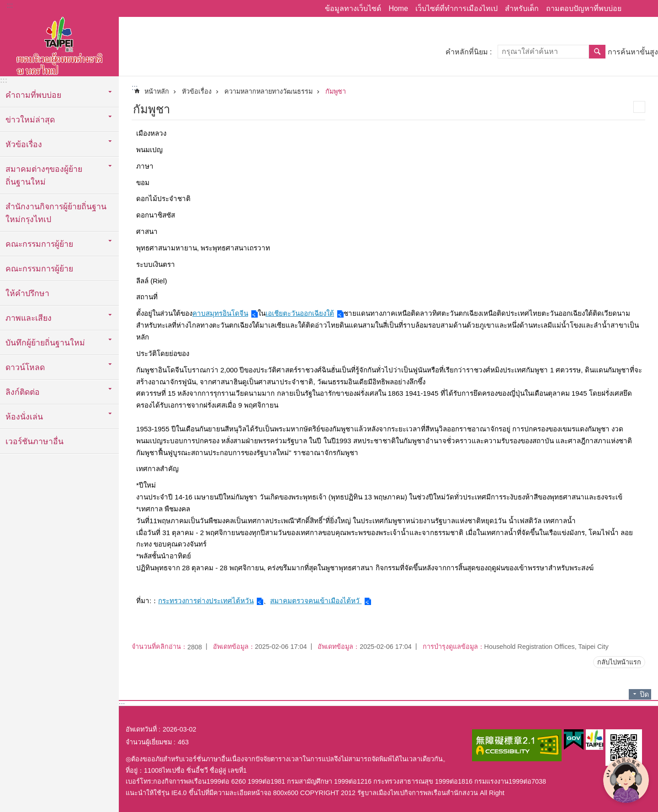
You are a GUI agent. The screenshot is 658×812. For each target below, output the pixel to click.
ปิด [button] (644, 694)
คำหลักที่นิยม (467, 52)
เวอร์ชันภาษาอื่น (34, 441)
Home (398, 8)
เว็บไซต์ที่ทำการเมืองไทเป (456, 8)
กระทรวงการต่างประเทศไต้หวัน (206, 601)
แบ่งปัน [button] (633, 9)
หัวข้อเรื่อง (197, 91)
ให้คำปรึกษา (27, 293)
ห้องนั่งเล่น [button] (24, 417)
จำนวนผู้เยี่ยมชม (149, 742)
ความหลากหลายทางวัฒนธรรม (268, 91)
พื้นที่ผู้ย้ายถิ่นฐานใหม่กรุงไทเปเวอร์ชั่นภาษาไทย (59, 44)
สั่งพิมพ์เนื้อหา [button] (639, 107)
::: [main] (135, 88)
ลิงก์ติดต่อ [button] (23, 392)
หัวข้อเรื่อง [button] (24, 144)
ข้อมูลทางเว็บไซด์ (353, 8)
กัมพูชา (336, 91)
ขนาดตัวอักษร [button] (646, 9)
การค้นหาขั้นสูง (633, 52)
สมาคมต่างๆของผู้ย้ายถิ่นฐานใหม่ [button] (44, 175)
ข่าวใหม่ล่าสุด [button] (30, 120)
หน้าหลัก (157, 91)
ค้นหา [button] (597, 52)
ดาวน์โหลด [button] (25, 367)
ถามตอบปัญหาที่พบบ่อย (584, 8)
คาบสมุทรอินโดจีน (220, 313)
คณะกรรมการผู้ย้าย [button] (39, 244)
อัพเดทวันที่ (141, 729)
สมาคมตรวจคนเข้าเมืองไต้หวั (316, 601)
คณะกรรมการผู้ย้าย (39, 269)
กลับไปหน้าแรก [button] (619, 662)
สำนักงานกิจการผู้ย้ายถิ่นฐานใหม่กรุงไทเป (56, 213)
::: (10, 5)
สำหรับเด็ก (522, 8)
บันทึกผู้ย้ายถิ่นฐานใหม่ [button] (45, 343)
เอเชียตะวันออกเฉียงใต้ (300, 313)
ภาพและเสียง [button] (29, 318)
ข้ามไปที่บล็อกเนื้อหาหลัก (5, 5)
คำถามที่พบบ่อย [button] (33, 95)
